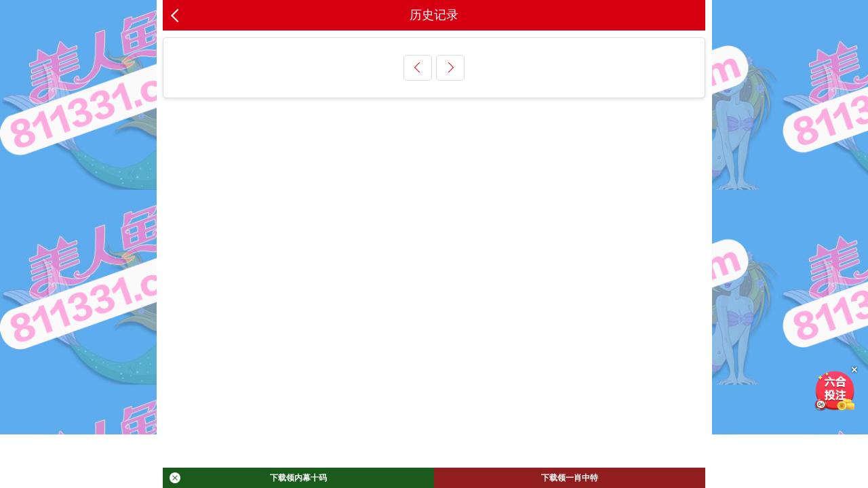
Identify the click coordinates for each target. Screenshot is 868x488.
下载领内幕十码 (248, 478)
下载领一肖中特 (570, 478)
